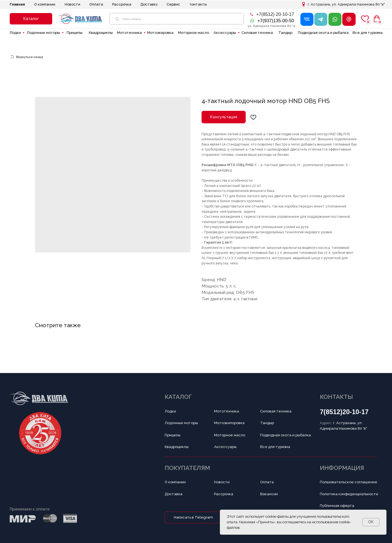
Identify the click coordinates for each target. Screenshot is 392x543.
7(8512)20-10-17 (344, 412)
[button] (31, 19)
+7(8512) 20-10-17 (275, 14)
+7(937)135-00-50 (276, 21)
